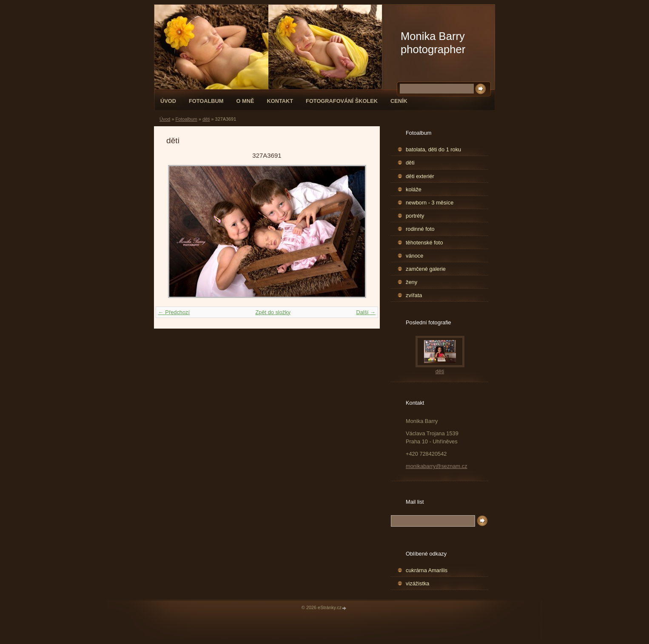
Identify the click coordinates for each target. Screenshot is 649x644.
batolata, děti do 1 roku (433, 149)
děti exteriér (420, 176)
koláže (414, 189)
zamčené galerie (426, 269)
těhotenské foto (424, 243)
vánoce (414, 256)
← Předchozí (174, 312)
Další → (366, 312)
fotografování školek (342, 101)
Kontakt (280, 101)
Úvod (168, 101)
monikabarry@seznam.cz (437, 466)
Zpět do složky (273, 312)
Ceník (399, 101)
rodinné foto (420, 229)
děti (206, 119)
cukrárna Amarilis (427, 570)
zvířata (414, 295)
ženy (411, 282)
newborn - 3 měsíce (430, 203)
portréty (415, 216)
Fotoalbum (206, 101)
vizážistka (417, 583)
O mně (245, 101)
